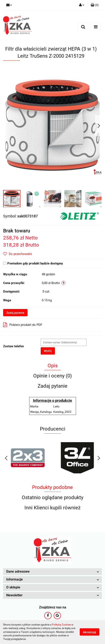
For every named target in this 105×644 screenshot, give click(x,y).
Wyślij (48, 351)
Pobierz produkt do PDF (23, 325)
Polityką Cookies (61, 625)
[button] (95, 5)
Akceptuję (90, 632)
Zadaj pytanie (15, 313)
